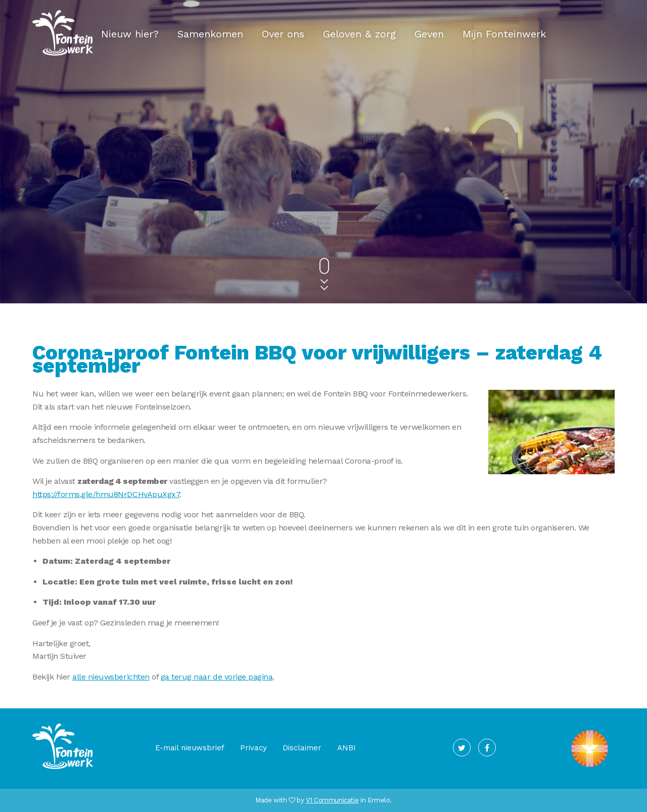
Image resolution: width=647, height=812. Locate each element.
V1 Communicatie (332, 800)
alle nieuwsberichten (111, 677)
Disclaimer (302, 748)
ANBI (346, 748)
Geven (429, 34)
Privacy (253, 748)
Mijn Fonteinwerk (504, 34)
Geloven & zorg (359, 34)
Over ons (283, 34)
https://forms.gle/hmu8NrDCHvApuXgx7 (106, 494)
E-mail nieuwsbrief (190, 748)
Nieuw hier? (130, 34)
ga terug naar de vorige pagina (217, 677)
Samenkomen (210, 34)
